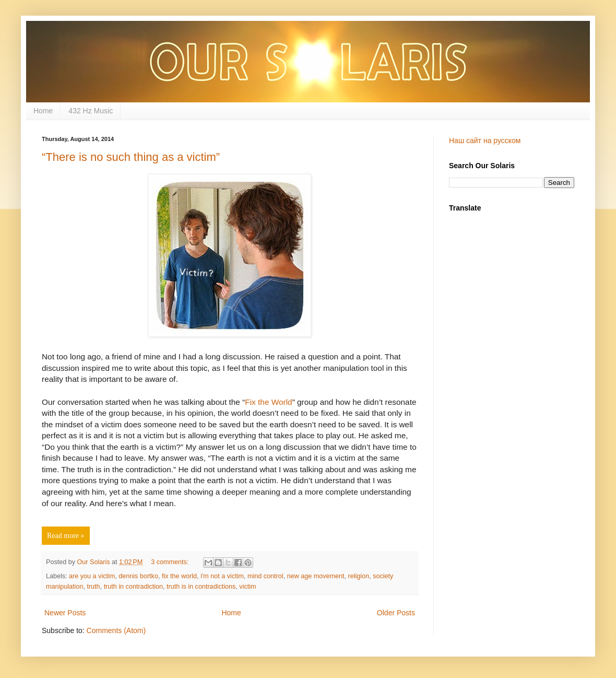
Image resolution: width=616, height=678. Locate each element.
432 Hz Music (91, 111)
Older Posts (396, 613)
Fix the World (268, 402)
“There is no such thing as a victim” (131, 157)
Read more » (66, 536)
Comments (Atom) (116, 630)
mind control (265, 576)
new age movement (316, 576)
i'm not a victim (222, 576)
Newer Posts (65, 613)
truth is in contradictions (201, 587)
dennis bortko (138, 576)
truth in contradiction (133, 587)
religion (359, 576)
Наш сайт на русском (485, 141)
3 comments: (171, 562)
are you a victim (92, 576)
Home (43, 111)
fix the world (179, 576)
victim (247, 587)
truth (93, 587)
